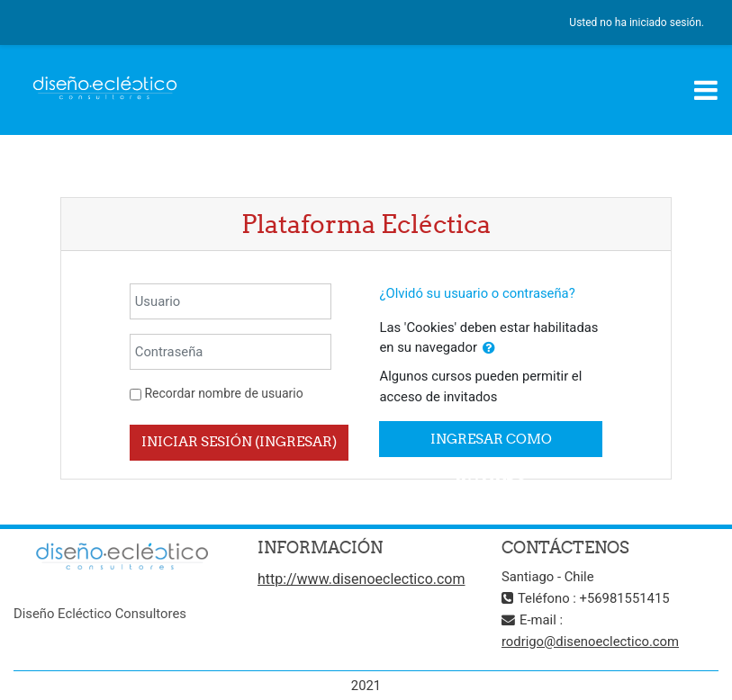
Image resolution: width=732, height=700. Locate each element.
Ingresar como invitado (491, 444)
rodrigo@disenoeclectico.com (590, 642)
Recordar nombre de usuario (223, 393)
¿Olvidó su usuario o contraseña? (477, 293)
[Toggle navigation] (706, 90)
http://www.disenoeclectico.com (361, 579)
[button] (489, 348)
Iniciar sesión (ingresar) (239, 441)
